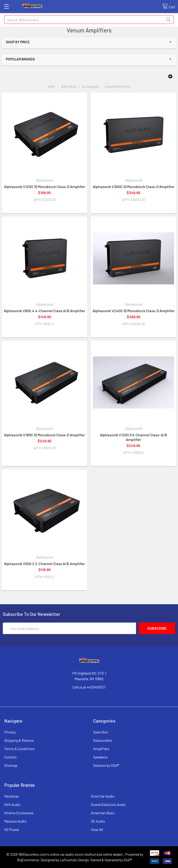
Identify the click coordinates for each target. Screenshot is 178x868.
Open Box (101, 732)
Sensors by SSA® (106, 765)
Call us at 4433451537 (89, 687)
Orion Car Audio (103, 796)
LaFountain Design (74, 860)
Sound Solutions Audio (108, 804)
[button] (170, 77)
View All (97, 829)
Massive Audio (15, 821)
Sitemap (11, 765)
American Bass (103, 813)
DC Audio (98, 821)
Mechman (12, 796)
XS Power (12, 829)
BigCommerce (28, 860)
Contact (10, 757)
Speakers (100, 757)
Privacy (10, 732)
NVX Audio (12, 804)
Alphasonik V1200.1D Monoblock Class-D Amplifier (45, 187)
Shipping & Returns (19, 740)
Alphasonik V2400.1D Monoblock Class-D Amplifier (134, 311)
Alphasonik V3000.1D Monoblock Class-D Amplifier (134, 187)
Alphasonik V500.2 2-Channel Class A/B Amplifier (44, 564)
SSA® (128, 860)
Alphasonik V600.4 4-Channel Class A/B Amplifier (44, 311)
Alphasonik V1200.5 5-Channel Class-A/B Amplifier (133, 437)
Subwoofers (103, 740)
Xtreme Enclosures (19, 813)
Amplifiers (101, 749)
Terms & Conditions (19, 749)
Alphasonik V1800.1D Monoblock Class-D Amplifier (44, 435)
